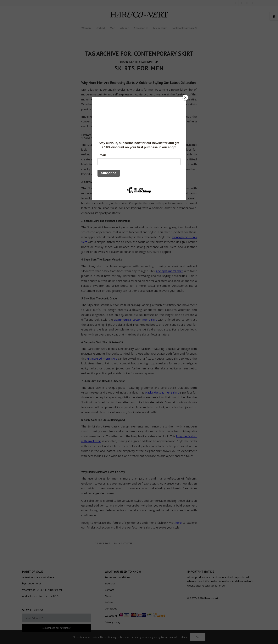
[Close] (185, 98)
